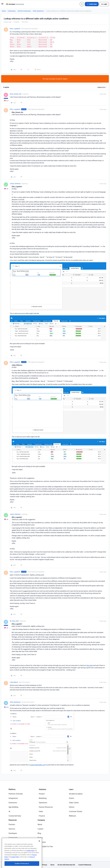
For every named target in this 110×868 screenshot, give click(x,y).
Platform (12, 789)
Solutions (42, 789)
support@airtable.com (38, 765)
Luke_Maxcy (14, 682)
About (40, 824)
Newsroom (42, 842)
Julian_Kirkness (15, 184)
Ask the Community (24, 11)
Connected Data (15, 816)
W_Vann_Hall (14, 621)
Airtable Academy (76, 794)
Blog (39, 833)
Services (12, 829)
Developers (13, 833)
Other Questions (38, 11)
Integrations (13, 798)
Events (72, 798)
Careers (40, 829)
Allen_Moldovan (15, 702)
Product (42, 794)
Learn (71, 789)
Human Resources (46, 807)
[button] (2, 4)
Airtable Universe (15, 846)
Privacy (45, 865)
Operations (43, 803)
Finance (42, 816)
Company (41, 820)
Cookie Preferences (85, 865)
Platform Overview (16, 794)
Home (4, 11)
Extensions (13, 803)
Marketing (43, 798)
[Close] (39, 851)
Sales (41, 811)
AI (9, 811)
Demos (72, 807)
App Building (13, 807)
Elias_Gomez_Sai (16, 94)
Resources (13, 820)
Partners (12, 824)
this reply (90, 665)
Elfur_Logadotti (15, 29)
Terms (52, 865)
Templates (13, 842)
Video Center (74, 803)
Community (12, 11)
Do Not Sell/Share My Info (66, 865)
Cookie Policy (31, 861)
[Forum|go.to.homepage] (15, 4)
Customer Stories (76, 811)
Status (40, 838)
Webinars (73, 816)
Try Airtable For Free (45, 846)
